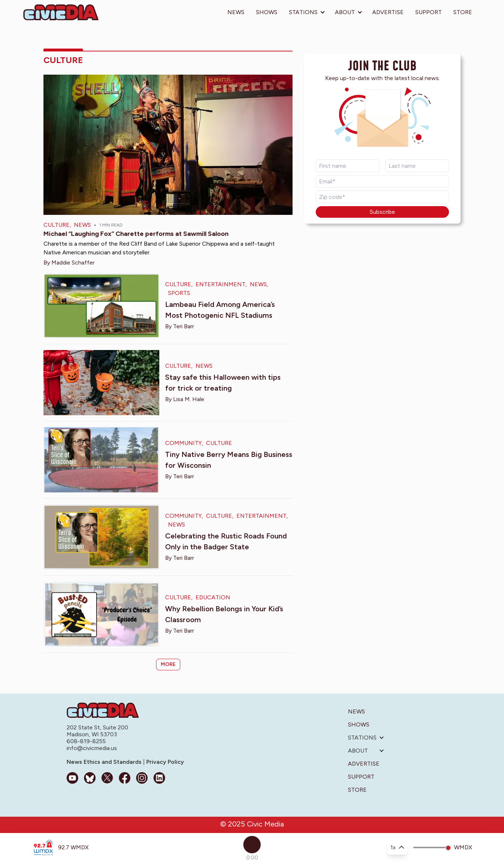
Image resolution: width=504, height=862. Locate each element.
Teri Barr (184, 326)
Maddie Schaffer (73, 263)
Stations (303, 12)
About (345, 12)
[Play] (252, 845)
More (168, 664)
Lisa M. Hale (189, 399)
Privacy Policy (164, 762)
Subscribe (382, 212)
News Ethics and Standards (105, 762)
